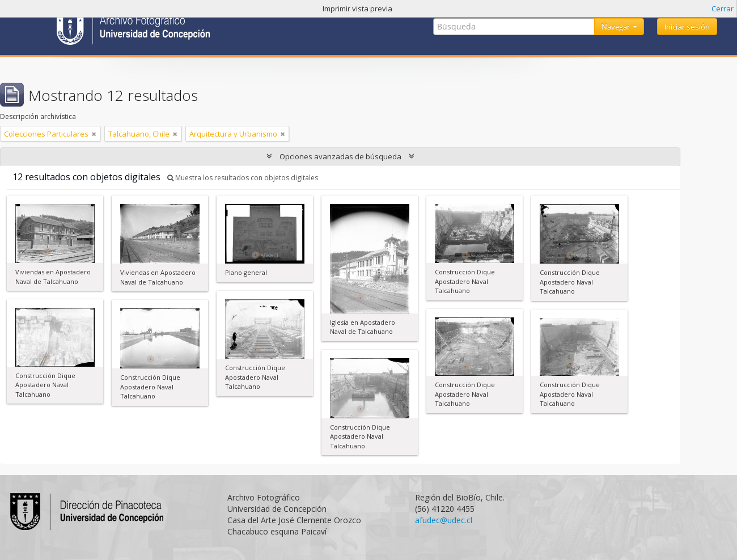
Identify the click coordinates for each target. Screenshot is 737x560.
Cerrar (723, 9)
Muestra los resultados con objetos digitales (243, 178)
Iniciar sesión (687, 27)
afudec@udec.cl (444, 520)
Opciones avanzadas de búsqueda (340, 156)
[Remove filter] (94, 134)
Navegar (617, 27)
